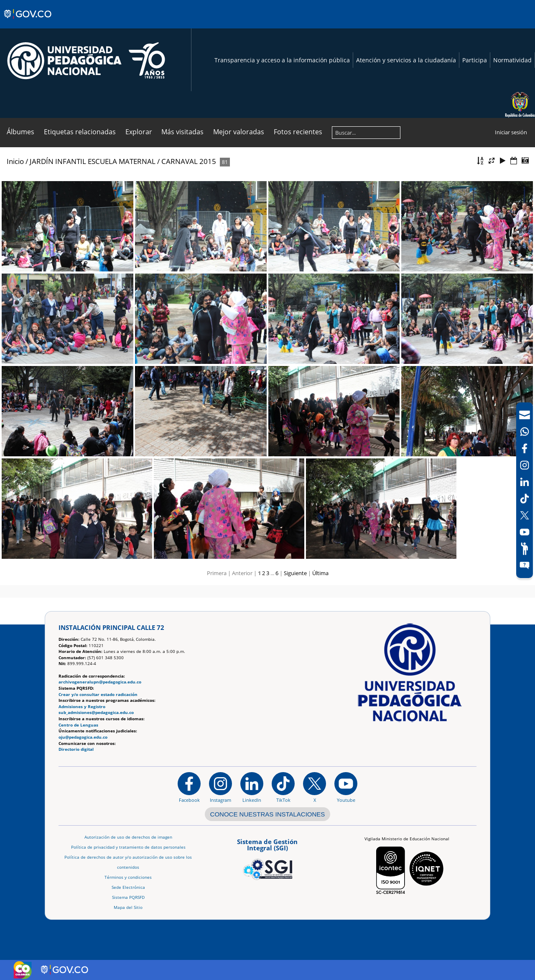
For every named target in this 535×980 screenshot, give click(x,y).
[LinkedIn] (525, 482)
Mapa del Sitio (128, 907)
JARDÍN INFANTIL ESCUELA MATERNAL (93, 161)
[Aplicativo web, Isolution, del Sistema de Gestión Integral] (267, 858)
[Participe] (525, 549)
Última (320, 573)
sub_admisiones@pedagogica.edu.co (96, 713)
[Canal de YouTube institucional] (346, 787)
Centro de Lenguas (78, 725)
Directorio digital (76, 749)
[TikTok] (525, 499)
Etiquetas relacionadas (80, 132)
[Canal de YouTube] (525, 532)
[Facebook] (525, 448)
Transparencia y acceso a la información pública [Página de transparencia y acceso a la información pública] (282, 60)
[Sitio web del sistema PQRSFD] (525, 565)
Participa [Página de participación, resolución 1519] (475, 60)
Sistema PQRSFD (128, 897)
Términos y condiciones (128, 877)
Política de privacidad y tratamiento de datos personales (128, 847)
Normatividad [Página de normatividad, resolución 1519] (512, 60)
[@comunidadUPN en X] (315, 787)
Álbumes (20, 132)
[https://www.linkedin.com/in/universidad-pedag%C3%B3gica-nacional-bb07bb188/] (252, 787)
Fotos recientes (298, 132)
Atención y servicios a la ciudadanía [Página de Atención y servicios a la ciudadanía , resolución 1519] (406, 60)
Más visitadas (182, 132)
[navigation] (525, 490)
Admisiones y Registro (82, 707)
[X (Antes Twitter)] (525, 515)
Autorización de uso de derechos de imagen (128, 837)
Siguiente (295, 573)
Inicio (15, 161)
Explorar (139, 132)
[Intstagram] (525, 465)
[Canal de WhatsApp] (525, 432)
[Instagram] (220, 787)
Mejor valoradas (239, 132)
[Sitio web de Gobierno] (28, 22)
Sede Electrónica (128, 887)
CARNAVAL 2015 (189, 161)
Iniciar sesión (511, 132)
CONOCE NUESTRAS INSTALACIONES (268, 814)
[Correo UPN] (525, 415)
